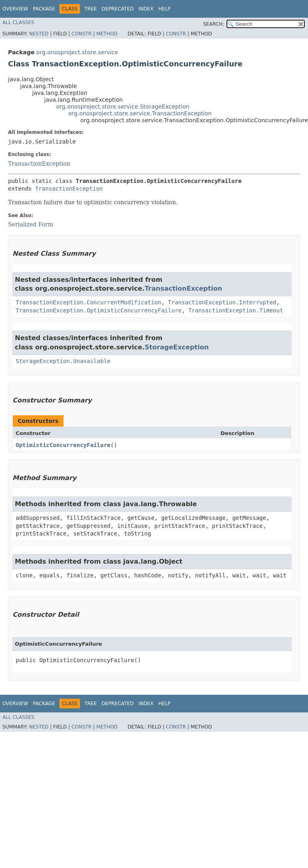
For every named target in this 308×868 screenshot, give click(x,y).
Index (146, 9)
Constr (82, 34)
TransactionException (39, 164)
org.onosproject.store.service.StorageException (123, 107)
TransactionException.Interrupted (222, 302)
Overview (15, 9)
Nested (39, 34)
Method (107, 34)
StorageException (177, 347)
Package (44, 9)
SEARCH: (214, 24)
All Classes (18, 23)
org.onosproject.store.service (77, 52)
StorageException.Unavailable (63, 361)
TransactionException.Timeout (236, 310)
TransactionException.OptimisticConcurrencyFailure (99, 310)
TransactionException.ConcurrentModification (88, 302)
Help (164, 9)
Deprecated (118, 9)
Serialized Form (31, 224)
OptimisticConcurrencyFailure (63, 445)
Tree (91, 9)
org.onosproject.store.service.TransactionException (140, 113)
